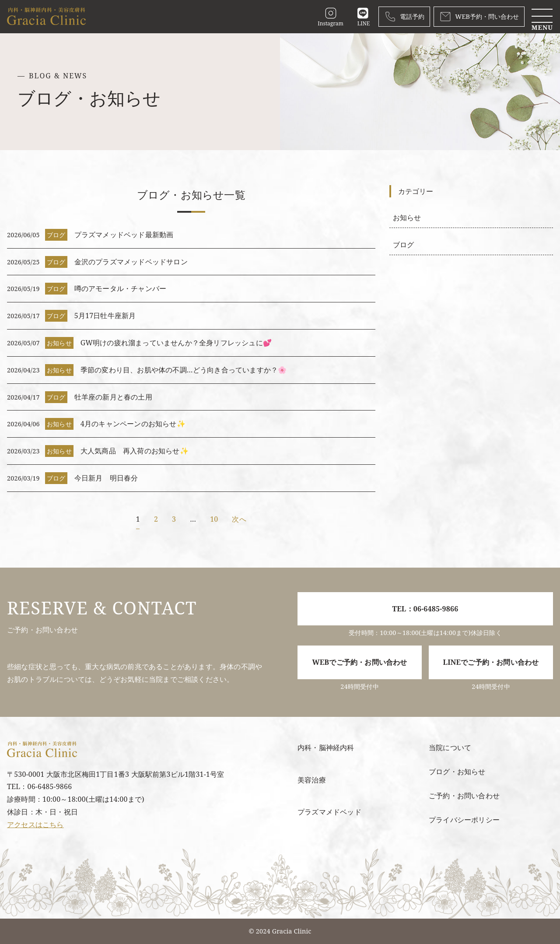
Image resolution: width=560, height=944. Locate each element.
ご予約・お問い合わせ (464, 796)
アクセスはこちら (35, 825)
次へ (239, 519)
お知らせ (407, 218)
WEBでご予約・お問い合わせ (359, 662)
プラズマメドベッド (329, 812)
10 (214, 519)
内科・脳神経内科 (326, 747)
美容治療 (312, 780)
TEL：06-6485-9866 (425, 609)
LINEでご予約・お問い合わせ (491, 662)
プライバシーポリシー (464, 820)
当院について (450, 747)
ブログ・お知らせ (457, 772)
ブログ (404, 245)
